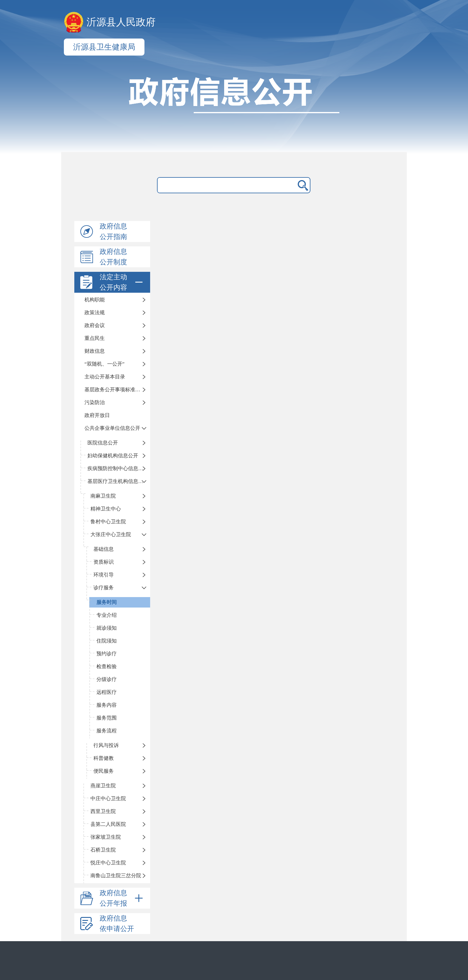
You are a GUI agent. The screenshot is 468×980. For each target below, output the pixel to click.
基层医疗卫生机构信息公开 (118, 481)
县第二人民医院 (108, 824)
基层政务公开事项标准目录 (115, 390)
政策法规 (95, 313)
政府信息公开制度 (113, 257)
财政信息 (95, 351)
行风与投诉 (106, 745)
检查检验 (107, 667)
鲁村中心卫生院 (108, 522)
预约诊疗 (107, 654)
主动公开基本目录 (105, 377)
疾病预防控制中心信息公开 (118, 468)
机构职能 (95, 300)
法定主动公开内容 (122, 282)
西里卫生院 (103, 811)
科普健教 (104, 758)
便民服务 (104, 771)
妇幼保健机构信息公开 (113, 456)
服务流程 (107, 731)
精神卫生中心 (106, 509)
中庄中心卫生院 (108, 799)
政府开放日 (97, 415)
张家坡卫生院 (106, 837)
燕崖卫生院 (103, 786)
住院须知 (107, 641)
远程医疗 (107, 692)
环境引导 (104, 575)
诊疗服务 (104, 588)
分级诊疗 (107, 679)
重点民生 (95, 338)
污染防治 (95, 402)
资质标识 (104, 562)
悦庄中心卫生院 (108, 863)
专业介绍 (107, 615)
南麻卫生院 (103, 496)
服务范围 (107, 718)
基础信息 (104, 549)
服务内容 (107, 705)
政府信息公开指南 (113, 231)
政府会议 (95, 325)
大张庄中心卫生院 (111, 535)
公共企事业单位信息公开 (112, 428)
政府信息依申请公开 (117, 924)
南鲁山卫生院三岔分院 (116, 876)
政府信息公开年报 (122, 898)
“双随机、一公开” (104, 364)
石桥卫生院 (103, 850)
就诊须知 (107, 628)
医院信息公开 (103, 443)
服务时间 (107, 602)
